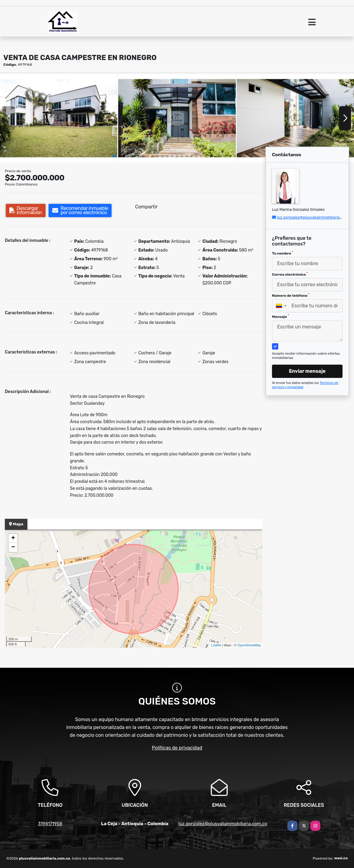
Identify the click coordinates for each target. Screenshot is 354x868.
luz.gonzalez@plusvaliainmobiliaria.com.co (315, 217)
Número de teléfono (291, 295)
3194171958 (50, 824)
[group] (59, 118)
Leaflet (216, 645)
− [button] (13, 547)
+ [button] (13, 538)
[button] (114, 156)
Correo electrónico (290, 274)
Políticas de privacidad (177, 748)
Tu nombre (283, 253)
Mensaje (280, 316)
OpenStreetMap (249, 645)
